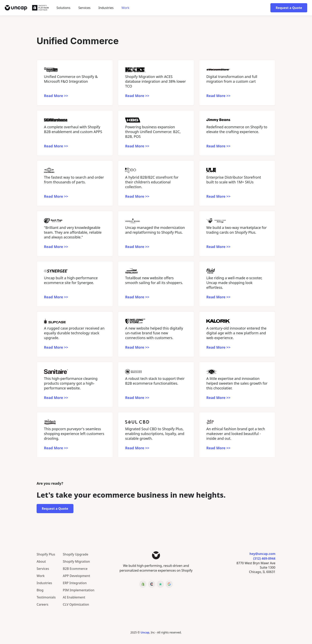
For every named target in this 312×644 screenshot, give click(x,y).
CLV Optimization (76, 604)
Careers (42, 604)
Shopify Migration (76, 561)
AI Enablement (74, 597)
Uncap (145, 632)
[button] (63, 8)
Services (84, 8)
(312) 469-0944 (264, 558)
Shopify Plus (46, 554)
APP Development (77, 576)
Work (125, 8)
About (41, 561)
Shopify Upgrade (76, 554)
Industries (44, 583)
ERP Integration (75, 583)
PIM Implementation (79, 590)
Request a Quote (289, 8)
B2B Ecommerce (75, 569)
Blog (40, 590)
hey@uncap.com (262, 554)
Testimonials (46, 597)
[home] (27, 8)
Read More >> (56, 96)
